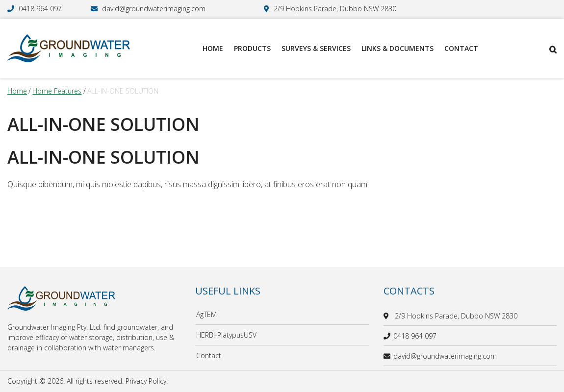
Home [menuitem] (213, 48)
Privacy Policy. (147, 381)
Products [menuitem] (252, 48)
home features (57, 91)
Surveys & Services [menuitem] (316, 48)
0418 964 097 (40, 9)
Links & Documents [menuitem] (397, 48)
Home (17, 91)
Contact (209, 355)
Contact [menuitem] (461, 48)
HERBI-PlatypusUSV (226, 335)
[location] (388, 316)
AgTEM (206, 314)
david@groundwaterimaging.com (154, 9)
